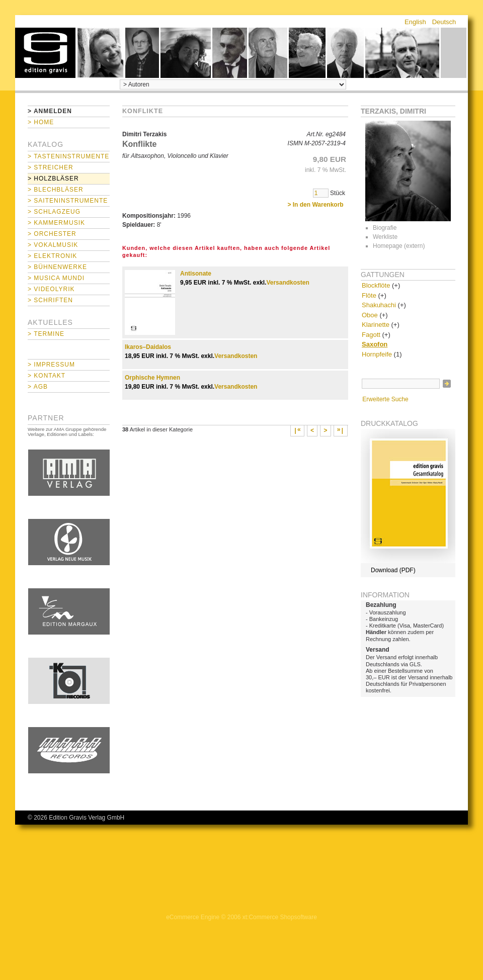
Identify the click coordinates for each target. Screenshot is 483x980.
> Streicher (51, 167)
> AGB (38, 387)
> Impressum (51, 365)
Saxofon (375, 344)
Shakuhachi (379, 305)
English (415, 22)
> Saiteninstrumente (68, 201)
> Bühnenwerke (57, 267)
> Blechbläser (56, 190)
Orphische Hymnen (152, 378)
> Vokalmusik (53, 245)
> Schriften (50, 300)
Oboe (370, 315)
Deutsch (444, 22)
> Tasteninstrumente (68, 156)
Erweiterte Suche (385, 399)
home (45, 53)
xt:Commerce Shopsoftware (280, 917)
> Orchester (52, 234)
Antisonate (196, 274)
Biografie (385, 228)
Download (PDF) (393, 570)
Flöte (369, 295)
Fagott (371, 335)
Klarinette (376, 325)
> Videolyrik (51, 289)
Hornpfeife (377, 354)
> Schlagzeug (54, 212)
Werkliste (385, 237)
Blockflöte (376, 285)
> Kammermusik (56, 223)
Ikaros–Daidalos (148, 347)
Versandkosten (288, 283)
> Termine (46, 334)
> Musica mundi (56, 278)
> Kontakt (47, 376)
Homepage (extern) (399, 246)
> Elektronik (52, 256)
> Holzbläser (53, 179)
